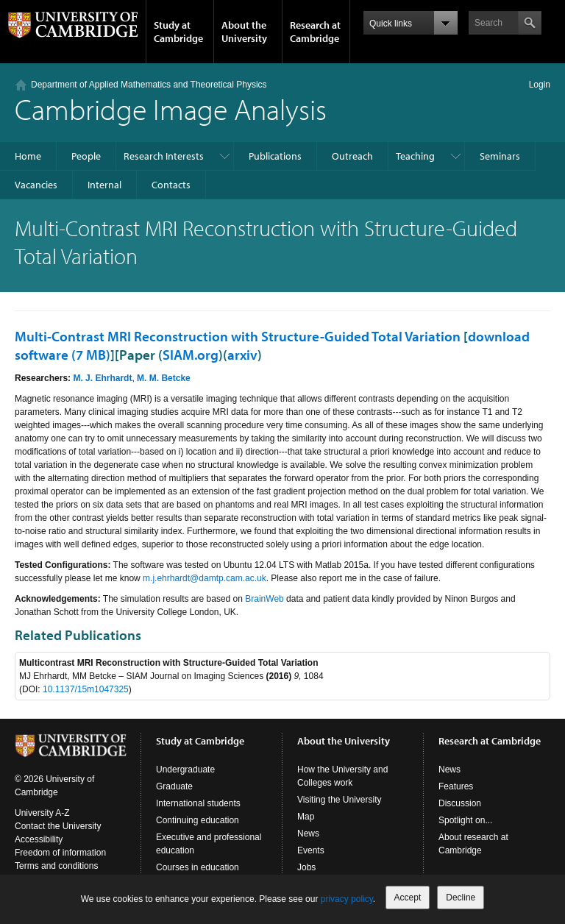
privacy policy (347, 899)
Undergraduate (185, 770)
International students (198, 803)
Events (311, 850)
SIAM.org (191, 355)
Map (306, 817)
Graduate (174, 786)
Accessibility (39, 839)
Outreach (352, 156)
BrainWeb (264, 599)
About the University (244, 32)
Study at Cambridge (178, 32)
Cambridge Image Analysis (171, 109)
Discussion (460, 803)
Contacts (171, 185)
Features (456, 786)
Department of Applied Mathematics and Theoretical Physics (149, 85)
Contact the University (58, 826)
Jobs (306, 867)
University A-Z (42, 813)
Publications (275, 156)
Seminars (500, 156)
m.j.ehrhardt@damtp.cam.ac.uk (205, 578)
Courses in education (198, 867)
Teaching (415, 156)
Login (540, 85)
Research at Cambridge (315, 32)
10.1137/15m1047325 (86, 689)
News (308, 834)
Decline (461, 898)
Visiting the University (340, 800)
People (86, 156)
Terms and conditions (56, 866)
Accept (408, 898)
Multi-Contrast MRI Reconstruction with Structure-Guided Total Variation (238, 336)
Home (28, 156)
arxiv (242, 355)
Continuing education (198, 820)
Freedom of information (60, 853)
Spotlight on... (465, 820)
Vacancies (36, 185)
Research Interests (164, 156)
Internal (104, 185)
